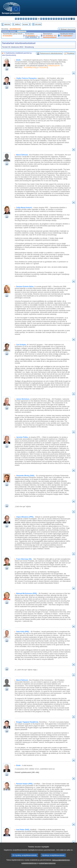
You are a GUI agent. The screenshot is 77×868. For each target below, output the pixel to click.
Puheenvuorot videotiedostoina (51, 53)
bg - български (16, 19)
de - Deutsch (26, 19)
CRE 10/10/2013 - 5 (33, 37)
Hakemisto (7, 24)
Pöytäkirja (71, 53)
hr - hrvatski (41, 19)
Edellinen (17, 24)
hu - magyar (51, 19)
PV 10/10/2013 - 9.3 (50, 36)
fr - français (36, 19)
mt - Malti (54, 19)
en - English (34, 19)
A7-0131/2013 (8, 36)
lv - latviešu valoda (46, 19)
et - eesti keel (29, 19)
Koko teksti (38, 24)
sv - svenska (74, 19)
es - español (18, 19)
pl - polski (59, 19)
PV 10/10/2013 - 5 (31, 36)
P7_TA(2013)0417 (66, 36)
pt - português (61, 19)
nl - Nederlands (56, 19)
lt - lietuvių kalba (49, 19)
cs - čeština (21, 19)
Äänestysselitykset (50, 37)
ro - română (64, 19)
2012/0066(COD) (15, 29)
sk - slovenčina (66, 19)
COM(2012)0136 (54, 66)
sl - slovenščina (69, 19)
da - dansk (23, 19)
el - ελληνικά (31, 19)
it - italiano (44, 19)
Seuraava (25, 24)
